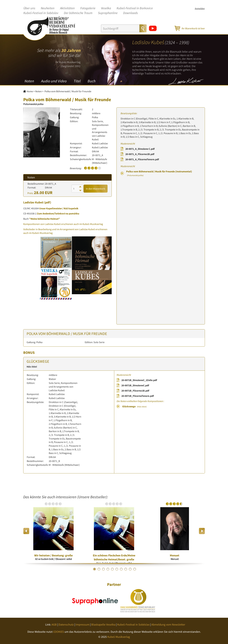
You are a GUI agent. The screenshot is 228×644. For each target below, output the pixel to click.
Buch (92, 81)
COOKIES (59, 632)
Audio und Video (54, 81)
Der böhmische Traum (78, 13)
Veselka (106, 8)
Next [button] (202, 531)
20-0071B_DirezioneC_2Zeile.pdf (139, 380)
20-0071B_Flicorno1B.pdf (135, 391)
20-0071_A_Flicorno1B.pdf (140, 154)
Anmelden (200, 8)
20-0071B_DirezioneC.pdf (135, 385)
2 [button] (99, 569)
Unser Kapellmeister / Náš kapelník (59, 208)
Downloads (130, 13)
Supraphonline (108, 13)
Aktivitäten (67, 8)
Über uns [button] (29, 8)
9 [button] (130, 569)
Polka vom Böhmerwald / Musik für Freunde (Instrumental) (159, 173)
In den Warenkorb (96, 189)
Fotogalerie (88, 8)
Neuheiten (48, 8)
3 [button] (103, 569)
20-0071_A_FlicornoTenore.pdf (142, 159)
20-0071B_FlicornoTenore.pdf (138, 396)
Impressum (83, 624)
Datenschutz (66, 624)
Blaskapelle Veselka (103, 624)
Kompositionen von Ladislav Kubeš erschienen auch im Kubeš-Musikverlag (63, 224)
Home (30, 91)
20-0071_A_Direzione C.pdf (140, 149)
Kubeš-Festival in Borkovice (135, 8)
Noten (29, 81)
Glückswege (134, 406)
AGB (54, 624)
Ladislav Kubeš (33, 202)
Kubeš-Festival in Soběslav (41, 13)
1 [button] (94, 569)
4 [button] (108, 569)
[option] (54, 531)
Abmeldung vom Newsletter (168, 624)
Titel (77, 81)
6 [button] (117, 569)
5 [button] (112, 569)
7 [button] (121, 569)
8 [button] (126, 569)
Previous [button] (26, 531)
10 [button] (135, 569)
